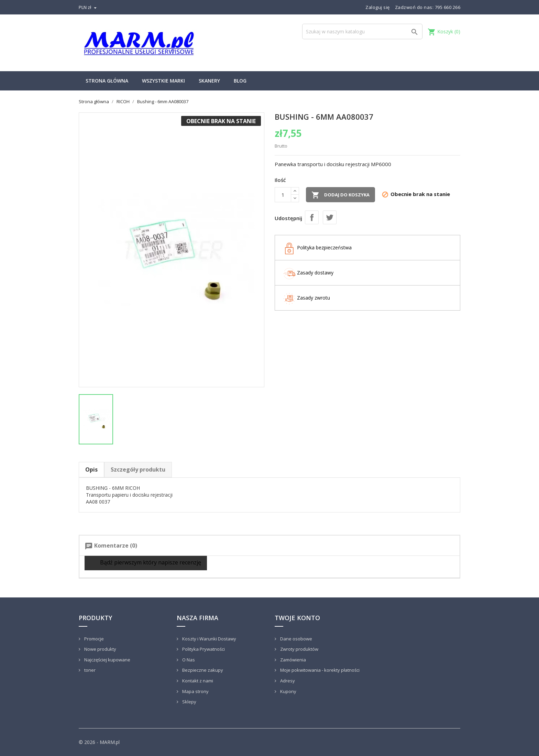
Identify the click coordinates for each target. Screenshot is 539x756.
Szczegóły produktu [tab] (138, 469)
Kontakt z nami (197, 681)
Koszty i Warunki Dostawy (209, 639)
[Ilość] (283, 195)
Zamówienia (293, 660)
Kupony (288, 691)
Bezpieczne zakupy (202, 670)
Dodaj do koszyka (340, 195)
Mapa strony (195, 691)
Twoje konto (297, 618)
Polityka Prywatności (203, 649)
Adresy (287, 681)
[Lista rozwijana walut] (89, 7)
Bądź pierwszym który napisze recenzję (146, 563)
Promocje (93, 639)
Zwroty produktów (299, 649)
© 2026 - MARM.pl (99, 742)
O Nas (188, 660)
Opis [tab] (91, 469)
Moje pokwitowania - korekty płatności (319, 670)
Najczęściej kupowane (107, 660)
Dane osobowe (296, 639)
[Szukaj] (362, 31)
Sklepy (189, 702)
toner (89, 670)
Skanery (209, 81)
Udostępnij (312, 217)
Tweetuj (330, 217)
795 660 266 (448, 7)
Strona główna (107, 81)
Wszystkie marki (163, 81)
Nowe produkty (100, 649)
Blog (240, 81)
